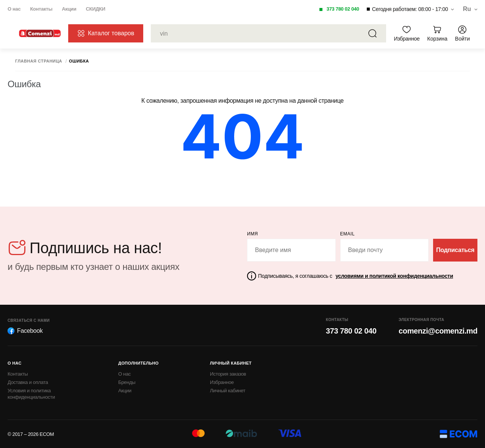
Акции (69, 9)
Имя (253, 234)
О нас (14, 9)
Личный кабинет (228, 391)
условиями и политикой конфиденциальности (394, 276)
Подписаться (455, 250)
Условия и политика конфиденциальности (31, 394)
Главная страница (39, 61)
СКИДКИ (95, 9)
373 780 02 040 (343, 9)
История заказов (228, 374)
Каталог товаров (106, 33)
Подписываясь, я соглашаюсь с (356, 276)
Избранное (222, 382)
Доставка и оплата (28, 382)
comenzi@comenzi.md (438, 331)
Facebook (25, 331)
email (348, 234)
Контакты (41, 9)
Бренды (127, 382)
